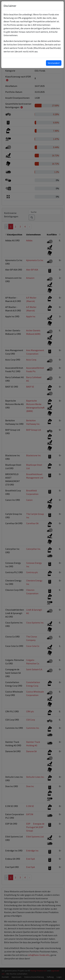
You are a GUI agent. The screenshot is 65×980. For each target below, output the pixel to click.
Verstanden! (54, 63)
